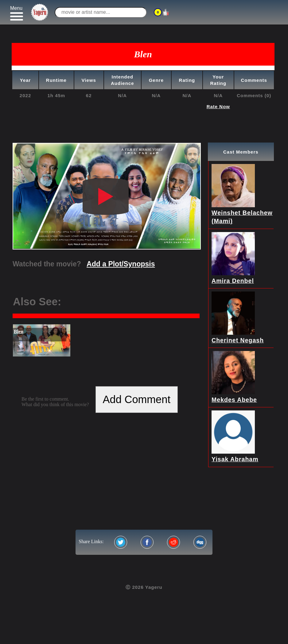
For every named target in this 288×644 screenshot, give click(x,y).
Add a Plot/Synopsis (121, 264)
